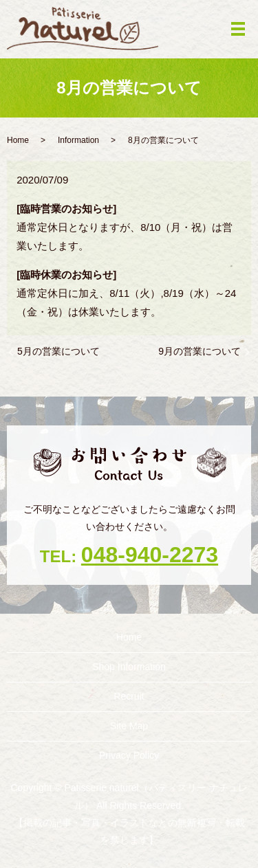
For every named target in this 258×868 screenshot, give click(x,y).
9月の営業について (200, 351)
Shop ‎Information (129, 667)
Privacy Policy (129, 755)
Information (78, 140)
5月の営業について (58, 351)
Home (18, 140)
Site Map (129, 726)
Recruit (129, 696)
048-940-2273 (150, 555)
